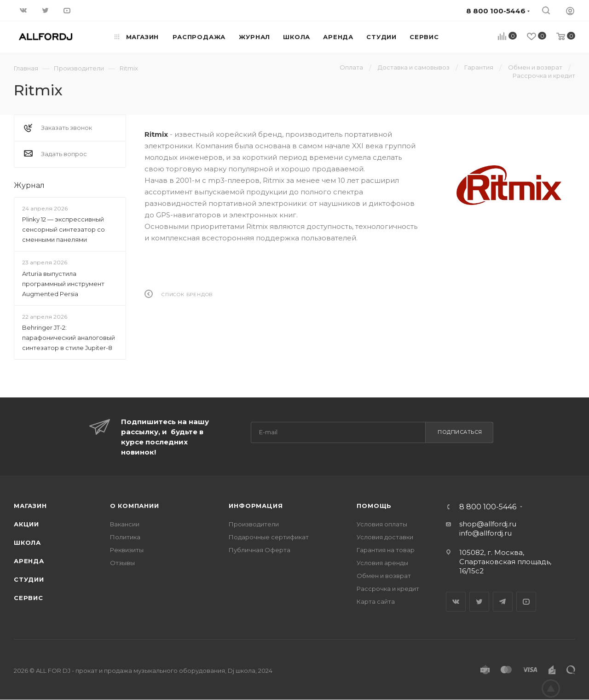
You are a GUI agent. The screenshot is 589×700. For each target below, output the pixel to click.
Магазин (30, 506)
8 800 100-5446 (488, 507)
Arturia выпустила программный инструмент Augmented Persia (63, 284)
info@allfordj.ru (485, 533)
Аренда (29, 561)
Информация (256, 506)
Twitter (479, 602)
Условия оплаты (382, 524)
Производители (254, 524)
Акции (26, 524)
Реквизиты (127, 550)
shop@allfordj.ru (488, 524)
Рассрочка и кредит (388, 589)
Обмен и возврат (384, 576)
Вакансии (125, 524)
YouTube (526, 602)
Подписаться (460, 432)
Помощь (374, 506)
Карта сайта (376, 601)
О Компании (135, 506)
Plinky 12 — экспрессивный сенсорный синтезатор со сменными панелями (64, 229)
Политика (125, 537)
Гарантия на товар (386, 550)
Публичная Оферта (260, 550)
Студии (29, 579)
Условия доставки (385, 537)
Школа (27, 542)
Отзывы (122, 563)
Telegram (503, 602)
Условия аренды (382, 563)
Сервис (29, 598)
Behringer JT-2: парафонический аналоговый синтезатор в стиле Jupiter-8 (69, 338)
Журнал (29, 185)
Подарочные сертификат (269, 537)
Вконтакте (456, 602)
